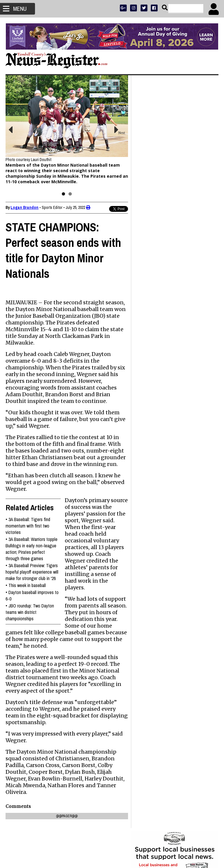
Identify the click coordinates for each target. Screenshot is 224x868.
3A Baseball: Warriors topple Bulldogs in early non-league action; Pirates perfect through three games (32, 553)
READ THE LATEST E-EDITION (174, 199)
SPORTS (164, 206)
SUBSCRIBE (146, 191)
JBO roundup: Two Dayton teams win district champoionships (30, 623)
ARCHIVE (196, 206)
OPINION (180, 206)
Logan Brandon (25, 205)
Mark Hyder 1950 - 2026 (160, 384)
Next (119, 132)
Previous (15, 129)
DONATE (205, 191)
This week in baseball (27, 596)
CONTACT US (186, 214)
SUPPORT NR (163, 214)
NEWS (150, 206)
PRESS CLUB (187, 191)
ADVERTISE (166, 191)
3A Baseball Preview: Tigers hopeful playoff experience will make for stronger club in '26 (32, 579)
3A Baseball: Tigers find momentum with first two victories (28, 530)
